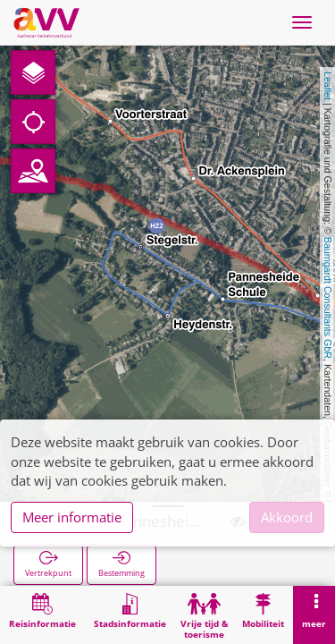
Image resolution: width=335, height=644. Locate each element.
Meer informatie (72, 517)
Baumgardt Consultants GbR (328, 298)
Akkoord (287, 517)
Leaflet (328, 86)
